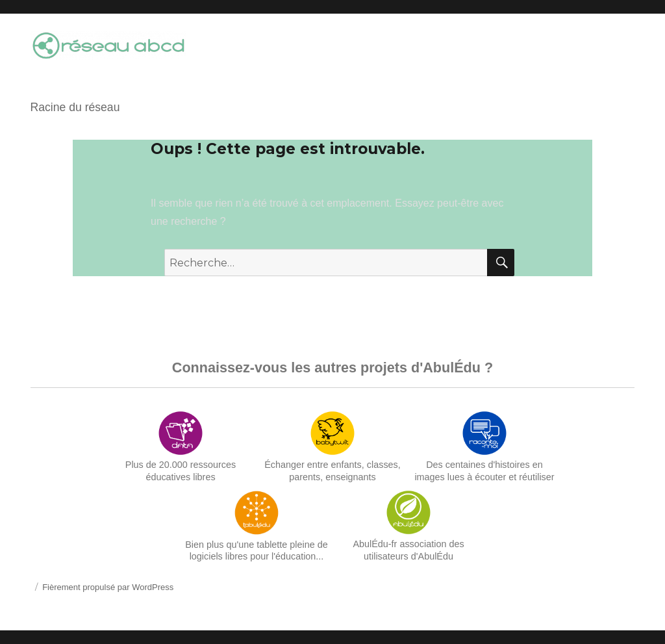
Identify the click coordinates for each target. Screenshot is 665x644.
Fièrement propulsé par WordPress (108, 587)
